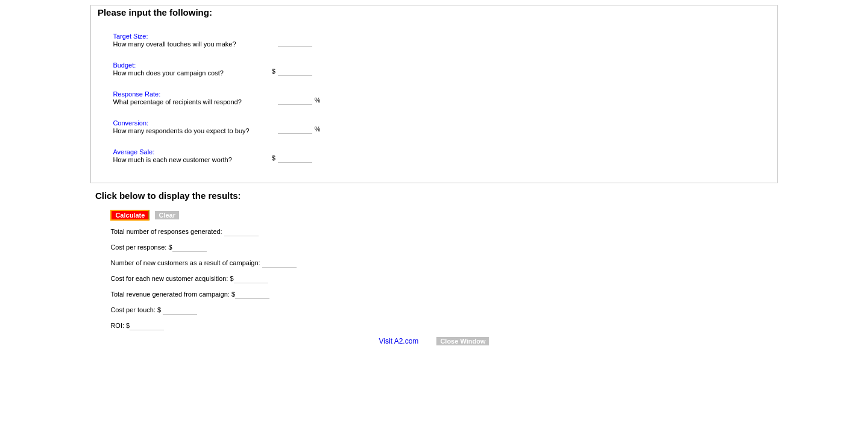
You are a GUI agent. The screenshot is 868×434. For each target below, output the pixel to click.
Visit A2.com (399, 341)
